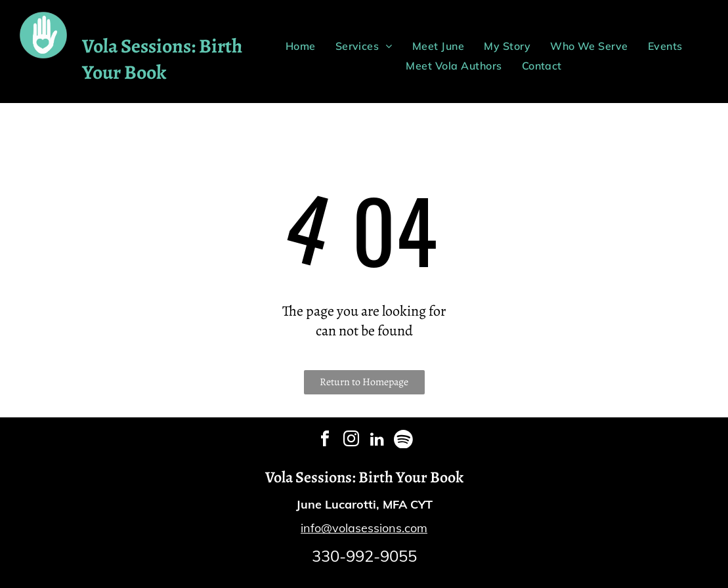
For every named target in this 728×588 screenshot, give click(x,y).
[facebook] (325, 441)
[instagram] (351, 441)
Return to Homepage (364, 382)
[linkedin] (377, 441)
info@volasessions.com (364, 528)
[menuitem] (301, 46)
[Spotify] (404, 441)
